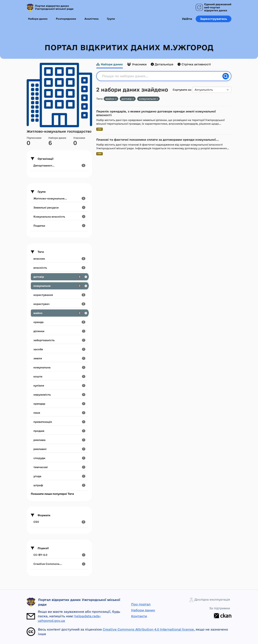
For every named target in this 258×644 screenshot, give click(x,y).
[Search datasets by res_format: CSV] (59, 522)
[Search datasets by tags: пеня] (59, 413)
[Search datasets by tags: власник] (59, 259)
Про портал (141, 604)
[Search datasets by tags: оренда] (59, 322)
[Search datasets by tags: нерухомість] (59, 395)
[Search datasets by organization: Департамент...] (59, 166)
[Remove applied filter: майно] (116, 99)
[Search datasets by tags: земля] (59, 358)
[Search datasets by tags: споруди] (59, 458)
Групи (111, 19)
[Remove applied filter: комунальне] (157, 99)
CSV (99, 129)
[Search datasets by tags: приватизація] (59, 422)
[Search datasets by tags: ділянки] (59, 331)
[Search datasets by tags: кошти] (59, 376)
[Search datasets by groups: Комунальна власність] (59, 217)
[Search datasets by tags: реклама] (59, 440)
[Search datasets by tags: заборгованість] (59, 340)
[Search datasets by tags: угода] (59, 476)
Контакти (139, 616)
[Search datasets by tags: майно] (59, 313)
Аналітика (91, 19)
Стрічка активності (194, 64)
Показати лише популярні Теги (52, 494)
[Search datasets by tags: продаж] (59, 431)
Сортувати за (182, 90)
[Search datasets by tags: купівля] (59, 386)
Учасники (137, 64)
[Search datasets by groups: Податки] (59, 226)
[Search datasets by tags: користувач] (59, 304)
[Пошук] (226, 76)
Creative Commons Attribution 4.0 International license (148, 629)
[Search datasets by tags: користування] (59, 295)
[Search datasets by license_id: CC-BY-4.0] (59, 555)
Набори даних (38, 19)
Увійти (187, 19)
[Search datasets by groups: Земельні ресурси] (59, 208)
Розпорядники (66, 19)
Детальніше (162, 64)
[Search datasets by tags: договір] (59, 277)
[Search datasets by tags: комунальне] (59, 286)
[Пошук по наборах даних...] (161, 76)
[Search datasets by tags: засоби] (59, 349)
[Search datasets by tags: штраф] (59, 485)
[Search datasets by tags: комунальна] (59, 367)
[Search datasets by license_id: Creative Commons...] (59, 564)
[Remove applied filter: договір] (133, 99)
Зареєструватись (214, 19)
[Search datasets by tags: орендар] (59, 404)
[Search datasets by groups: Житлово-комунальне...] (59, 198)
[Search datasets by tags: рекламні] (59, 449)
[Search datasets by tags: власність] (59, 268)
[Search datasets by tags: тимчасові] (59, 467)
